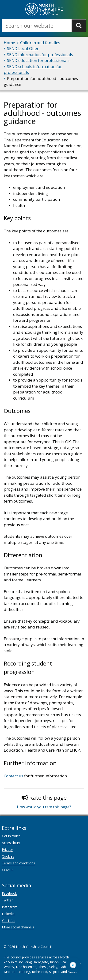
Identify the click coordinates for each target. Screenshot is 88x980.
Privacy (7, 849)
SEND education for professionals (38, 60)
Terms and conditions (18, 863)
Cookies (8, 856)
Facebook (9, 893)
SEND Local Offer (23, 48)
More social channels (18, 927)
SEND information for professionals (40, 55)
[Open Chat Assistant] (73, 965)
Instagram (10, 907)
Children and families (40, 43)
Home (9, 43)
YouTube (9, 921)
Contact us (13, 776)
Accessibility (11, 843)
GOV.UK (8, 870)
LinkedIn (8, 914)
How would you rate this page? (44, 807)
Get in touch (11, 836)
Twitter (7, 900)
